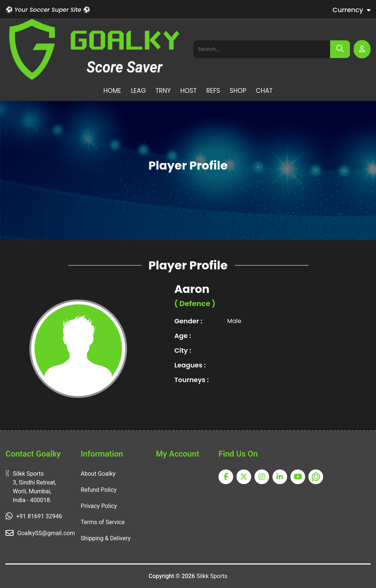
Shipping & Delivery (106, 538)
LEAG (138, 91)
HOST (188, 91)
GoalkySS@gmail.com (46, 533)
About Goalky (98, 474)
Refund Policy (99, 490)
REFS (213, 91)
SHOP (238, 91)
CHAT (264, 91)
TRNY (163, 91)
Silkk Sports (212, 576)
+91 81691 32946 (39, 516)
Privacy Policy (99, 506)
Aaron (192, 289)
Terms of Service (103, 522)
